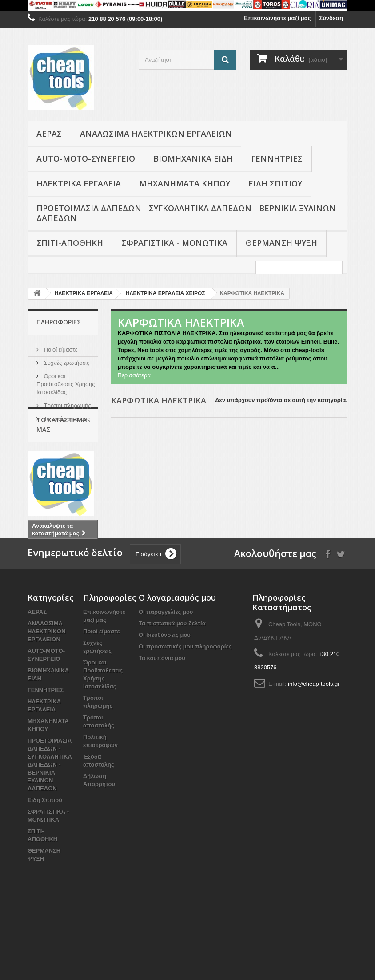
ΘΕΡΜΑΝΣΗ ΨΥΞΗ (281, 243)
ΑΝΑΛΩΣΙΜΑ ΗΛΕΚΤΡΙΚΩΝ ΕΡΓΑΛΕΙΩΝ (156, 134)
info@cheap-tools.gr (314, 749)
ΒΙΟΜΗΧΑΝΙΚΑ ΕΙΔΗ (193, 158)
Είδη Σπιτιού (275, 183)
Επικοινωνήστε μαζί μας (277, 18)
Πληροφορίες (59, 322)
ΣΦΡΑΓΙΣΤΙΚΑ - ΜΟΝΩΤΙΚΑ (174, 243)
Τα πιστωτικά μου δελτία (172, 689)
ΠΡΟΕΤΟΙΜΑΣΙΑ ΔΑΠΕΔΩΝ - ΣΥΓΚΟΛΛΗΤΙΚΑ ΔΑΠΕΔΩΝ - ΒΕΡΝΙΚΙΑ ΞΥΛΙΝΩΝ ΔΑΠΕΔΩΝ (186, 213)
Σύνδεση (331, 18)
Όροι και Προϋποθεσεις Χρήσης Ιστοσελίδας (66, 381)
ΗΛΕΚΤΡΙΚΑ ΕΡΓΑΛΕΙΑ (79, 183)
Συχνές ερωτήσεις (66, 359)
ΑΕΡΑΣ (49, 134)
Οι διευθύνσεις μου (165, 700)
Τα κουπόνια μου (162, 723)
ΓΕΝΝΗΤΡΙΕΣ (277, 158)
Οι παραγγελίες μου (166, 677)
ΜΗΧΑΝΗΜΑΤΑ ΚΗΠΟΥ (185, 183)
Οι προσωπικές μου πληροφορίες (185, 712)
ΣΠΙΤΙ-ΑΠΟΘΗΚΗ (70, 243)
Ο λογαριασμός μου (177, 663)
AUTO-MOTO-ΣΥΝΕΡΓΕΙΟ (86, 158)
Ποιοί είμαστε (60, 346)
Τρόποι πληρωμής (67, 402)
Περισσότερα (134, 375)
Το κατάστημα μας (66, 415)
